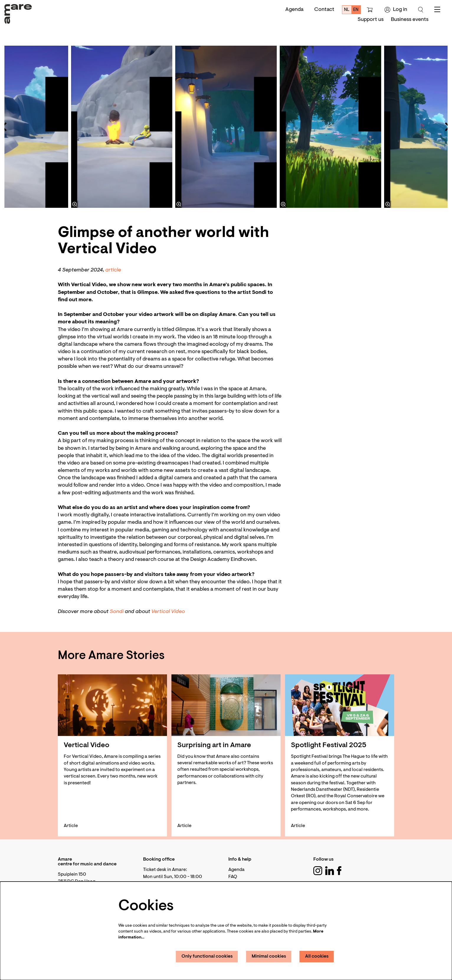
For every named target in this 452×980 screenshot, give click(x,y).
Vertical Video (168, 612)
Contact (324, 10)
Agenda (294, 10)
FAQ (233, 877)
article (113, 270)
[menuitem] (371, 20)
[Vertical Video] (112, 705)
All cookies (317, 956)
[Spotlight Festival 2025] (340, 705)
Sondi (117, 612)
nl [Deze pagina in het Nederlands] (347, 10)
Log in (396, 10)
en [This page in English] (356, 10)
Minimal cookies (269, 956)
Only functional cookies (207, 956)
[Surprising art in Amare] (226, 705)
